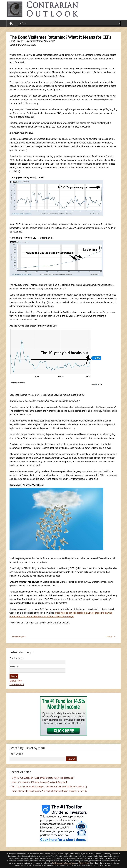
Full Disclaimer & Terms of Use (63, 863)
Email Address (16, 658)
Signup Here (16, 681)
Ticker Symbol (16, 754)
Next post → (111, 637)
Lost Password (17, 684)
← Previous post (18, 637)
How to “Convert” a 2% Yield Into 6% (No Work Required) (40, 782)
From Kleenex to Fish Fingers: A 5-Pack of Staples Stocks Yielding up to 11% (49, 791)
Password (14, 666)
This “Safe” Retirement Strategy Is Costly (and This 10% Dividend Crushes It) (49, 787)
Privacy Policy (84, 863)
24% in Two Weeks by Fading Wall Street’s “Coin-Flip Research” (43, 778)
